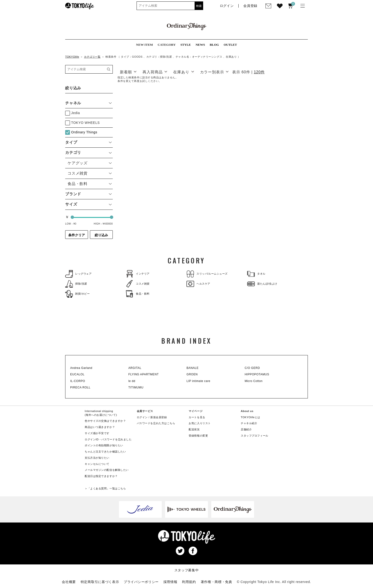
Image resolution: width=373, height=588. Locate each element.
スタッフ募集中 (187, 570)
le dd (132, 381)
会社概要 (69, 582)
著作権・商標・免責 (216, 582)
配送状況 (194, 429)
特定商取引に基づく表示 (100, 582)
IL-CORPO (78, 381)
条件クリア (77, 235)
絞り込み (101, 235)
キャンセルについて (97, 464)
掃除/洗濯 (76, 284)
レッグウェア (78, 274)
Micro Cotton (254, 381)
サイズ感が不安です (97, 433)
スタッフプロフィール (255, 436)
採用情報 (170, 582)
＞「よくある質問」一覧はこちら (105, 488)
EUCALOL (77, 374)
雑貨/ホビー (78, 294)
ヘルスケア (198, 284)
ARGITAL (135, 368)
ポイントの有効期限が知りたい (104, 445)
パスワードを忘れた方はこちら (156, 423)
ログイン (142, 417)
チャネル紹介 (249, 423)
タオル (256, 274)
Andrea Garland (81, 368)
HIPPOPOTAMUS (257, 374)
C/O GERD (252, 368)
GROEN (192, 374)
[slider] (72, 217)
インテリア (138, 274)
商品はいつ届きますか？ (100, 427)
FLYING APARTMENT (144, 374)
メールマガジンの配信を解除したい (107, 470)
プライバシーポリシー (141, 582)
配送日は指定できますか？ (101, 476)
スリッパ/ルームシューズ (207, 274)
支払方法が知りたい (97, 458)
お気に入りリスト (200, 423)
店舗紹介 (246, 429)
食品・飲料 (138, 294)
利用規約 (189, 582)
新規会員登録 (159, 417)
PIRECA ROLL (80, 387)
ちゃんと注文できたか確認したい (105, 452)
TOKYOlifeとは (250, 417)
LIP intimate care (198, 381)
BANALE (193, 368)
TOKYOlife (72, 57)
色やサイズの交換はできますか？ (105, 421)
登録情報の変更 (198, 436)
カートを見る (197, 417)
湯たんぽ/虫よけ (262, 284)
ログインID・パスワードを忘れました (108, 439)
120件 (259, 72)
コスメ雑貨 (138, 284)
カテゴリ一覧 (92, 57)
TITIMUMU (136, 387)
